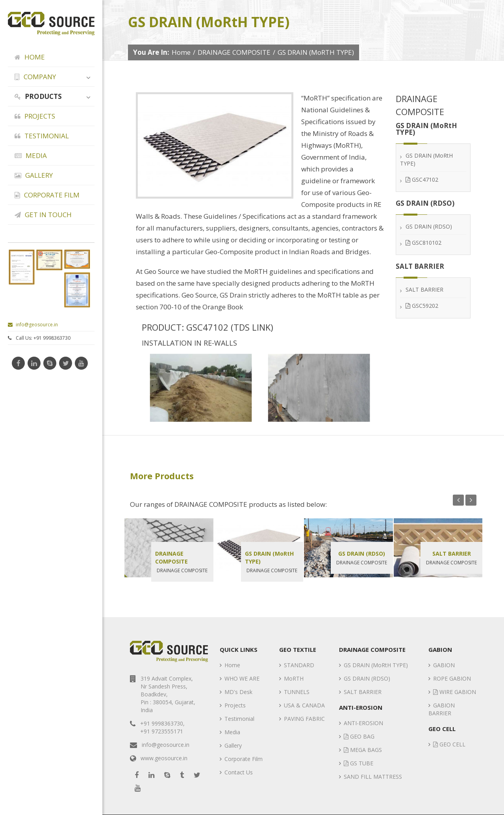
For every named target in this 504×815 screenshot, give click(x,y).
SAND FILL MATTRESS (373, 777)
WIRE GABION (455, 692)
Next (471, 500)
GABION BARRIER (442, 709)
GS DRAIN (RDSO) (429, 226)
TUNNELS (297, 692)
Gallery (233, 745)
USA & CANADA (304, 705)
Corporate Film (244, 759)
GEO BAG (359, 736)
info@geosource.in (33, 325)
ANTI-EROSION (363, 723)
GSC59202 (422, 306)
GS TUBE (359, 763)
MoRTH (294, 678)
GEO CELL (449, 744)
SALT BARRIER (424, 290)
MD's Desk (238, 692)
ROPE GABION (452, 678)
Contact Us (239, 772)
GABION (444, 665)
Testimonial (239, 719)
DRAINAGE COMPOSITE (234, 52)
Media (232, 732)
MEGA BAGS (363, 750)
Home (181, 52)
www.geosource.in (164, 758)
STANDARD (299, 665)
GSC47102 (422, 180)
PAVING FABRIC (304, 719)
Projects (235, 705)
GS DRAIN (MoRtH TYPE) (269, 557)
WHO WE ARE (242, 678)
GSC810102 (423, 243)
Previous (458, 500)
